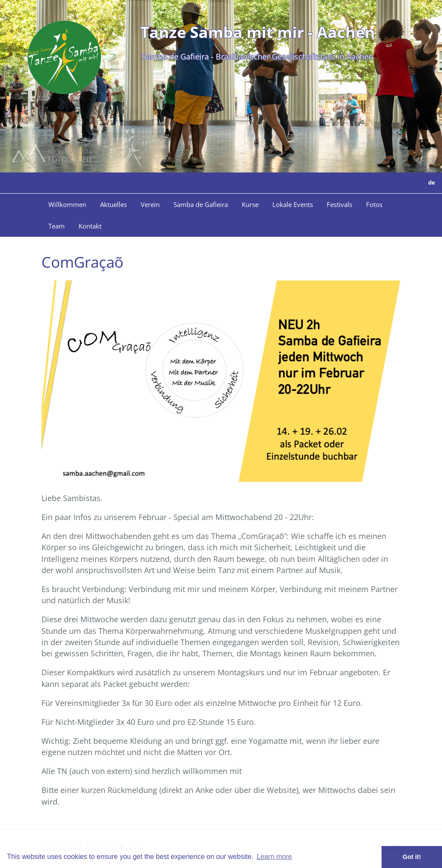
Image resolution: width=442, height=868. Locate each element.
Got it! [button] (412, 857)
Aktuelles (114, 204)
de (432, 182)
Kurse (250, 204)
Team (57, 226)
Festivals (339, 204)
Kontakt (90, 226)
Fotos (374, 204)
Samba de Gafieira (201, 204)
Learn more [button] (275, 857)
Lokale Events (293, 204)
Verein (150, 204)
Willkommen (67, 204)
